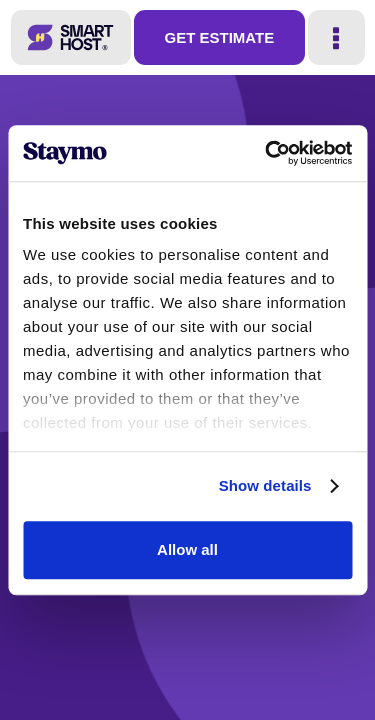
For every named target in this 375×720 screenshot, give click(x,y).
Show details (265, 485)
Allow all (187, 549)
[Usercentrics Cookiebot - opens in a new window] (267, 153)
